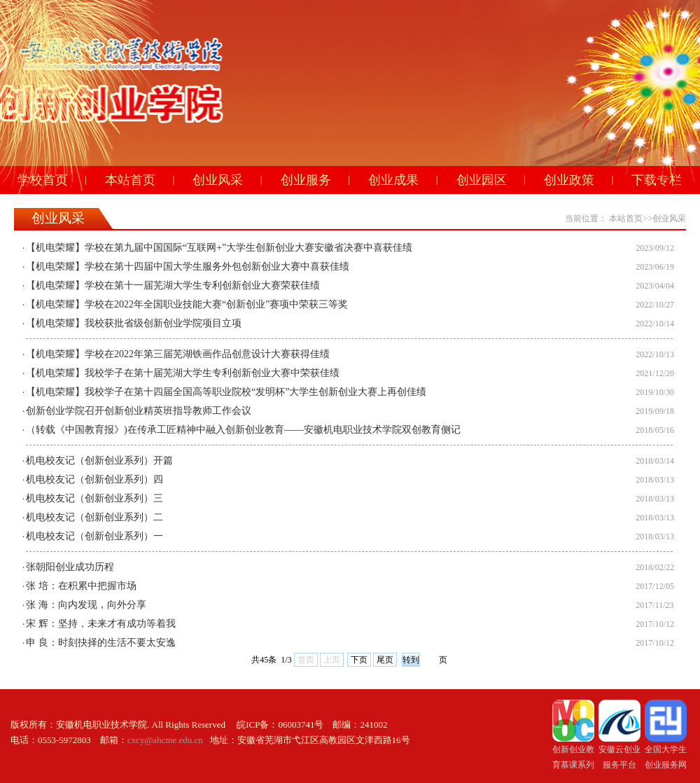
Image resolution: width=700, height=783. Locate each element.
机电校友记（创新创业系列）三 (94, 498)
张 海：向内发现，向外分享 (86, 605)
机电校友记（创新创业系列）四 (94, 479)
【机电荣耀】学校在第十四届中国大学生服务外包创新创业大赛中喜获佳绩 (188, 266)
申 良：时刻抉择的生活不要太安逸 (101, 643)
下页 (359, 660)
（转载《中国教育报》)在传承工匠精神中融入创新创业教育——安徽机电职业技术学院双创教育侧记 (243, 430)
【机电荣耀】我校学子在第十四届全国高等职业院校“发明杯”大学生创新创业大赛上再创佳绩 (226, 392)
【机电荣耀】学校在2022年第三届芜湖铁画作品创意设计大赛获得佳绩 (178, 354)
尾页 (385, 660)
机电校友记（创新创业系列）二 (94, 517)
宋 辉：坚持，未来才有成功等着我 (101, 624)
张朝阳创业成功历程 (70, 567)
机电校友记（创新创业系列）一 (94, 536)
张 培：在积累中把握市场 (81, 586)
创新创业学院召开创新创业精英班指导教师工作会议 (139, 411)
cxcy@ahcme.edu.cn (165, 740)
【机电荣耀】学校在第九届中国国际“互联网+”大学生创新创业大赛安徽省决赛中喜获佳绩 (219, 248)
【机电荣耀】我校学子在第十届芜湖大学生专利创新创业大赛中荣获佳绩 (183, 373)
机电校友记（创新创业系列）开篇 (99, 460)
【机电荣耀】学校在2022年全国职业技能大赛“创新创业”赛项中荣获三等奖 (187, 304)
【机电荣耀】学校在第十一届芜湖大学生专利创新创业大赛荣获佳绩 (173, 285)
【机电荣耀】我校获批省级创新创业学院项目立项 (134, 323)
